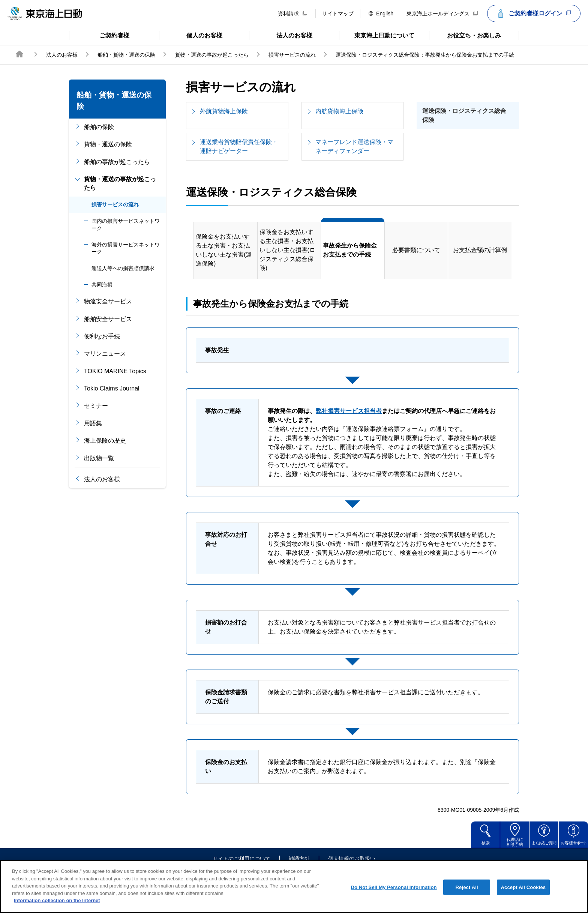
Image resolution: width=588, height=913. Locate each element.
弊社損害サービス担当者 (349, 411)
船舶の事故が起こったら (117, 162)
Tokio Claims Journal (112, 388)
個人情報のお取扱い (352, 859)
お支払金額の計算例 (480, 250)
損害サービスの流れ (292, 55)
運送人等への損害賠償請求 (123, 268)
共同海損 (102, 285)
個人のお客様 (191, 35)
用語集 (93, 423)
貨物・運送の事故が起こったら (212, 55)
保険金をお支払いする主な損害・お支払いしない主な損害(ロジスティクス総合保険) (287, 250)
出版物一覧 (99, 458)
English (381, 14)
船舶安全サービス (108, 319)
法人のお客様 (281, 35)
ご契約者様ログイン (533, 14)
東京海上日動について (377, 35)
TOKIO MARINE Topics (115, 371)
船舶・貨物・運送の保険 (126, 55)
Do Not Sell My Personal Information (394, 899)
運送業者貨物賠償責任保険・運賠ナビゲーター (239, 146)
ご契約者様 (99, 35)
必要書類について (416, 250)
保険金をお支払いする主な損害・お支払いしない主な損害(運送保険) (224, 250)
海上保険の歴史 (105, 441)
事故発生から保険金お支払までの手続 (350, 250)
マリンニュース (105, 354)
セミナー (96, 406)
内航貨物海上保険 (339, 111)
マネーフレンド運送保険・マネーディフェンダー (354, 146)
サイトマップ (338, 14)
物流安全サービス (108, 301)
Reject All (467, 899)
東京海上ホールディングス (442, 14)
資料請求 (292, 14)
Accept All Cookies (523, 899)
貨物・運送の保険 (108, 144)
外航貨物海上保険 (224, 111)
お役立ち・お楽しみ (465, 35)
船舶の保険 (99, 127)
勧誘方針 (299, 859)
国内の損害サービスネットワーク (126, 225)
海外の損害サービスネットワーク (126, 248)
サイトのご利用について (241, 859)
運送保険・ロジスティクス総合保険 (464, 115)
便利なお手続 (102, 336)
